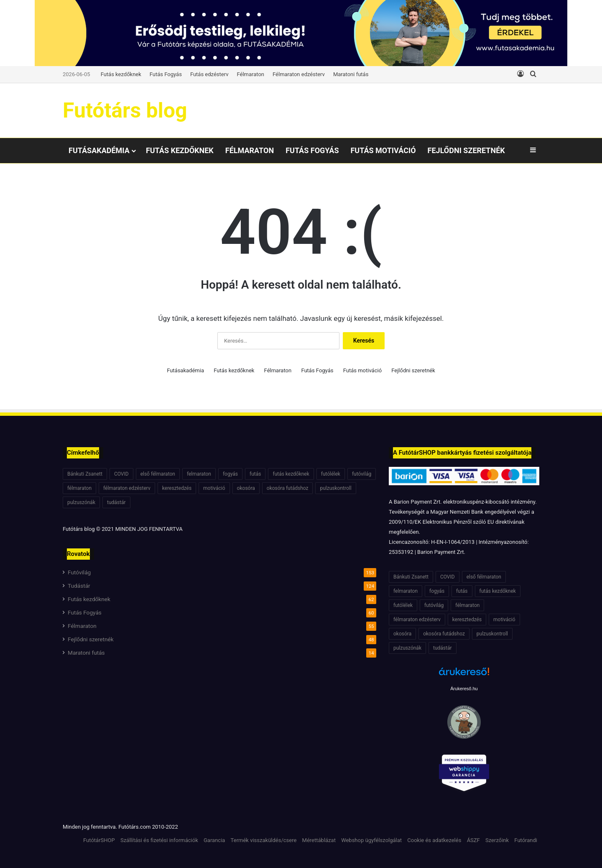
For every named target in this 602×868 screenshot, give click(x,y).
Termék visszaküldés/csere (264, 840)
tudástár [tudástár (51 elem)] (116, 502)
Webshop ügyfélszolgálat (371, 840)
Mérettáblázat (319, 840)
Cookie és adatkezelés (434, 840)
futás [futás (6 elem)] (255, 474)
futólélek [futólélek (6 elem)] (331, 474)
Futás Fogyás (166, 74)
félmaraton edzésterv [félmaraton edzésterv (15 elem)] (127, 488)
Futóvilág (79, 572)
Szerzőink (497, 840)
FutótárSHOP (99, 840)
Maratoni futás (351, 74)
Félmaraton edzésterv (299, 74)
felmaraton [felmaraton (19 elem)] (199, 474)
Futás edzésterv (209, 74)
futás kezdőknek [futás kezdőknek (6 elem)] (291, 474)
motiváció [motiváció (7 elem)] (214, 488)
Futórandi (526, 840)
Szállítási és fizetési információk (159, 840)
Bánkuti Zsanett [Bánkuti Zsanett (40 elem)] (85, 474)
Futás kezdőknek (121, 74)
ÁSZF (473, 840)
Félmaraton (251, 74)
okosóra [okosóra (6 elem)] (246, 488)
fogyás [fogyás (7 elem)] (230, 474)
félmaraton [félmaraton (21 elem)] (79, 488)
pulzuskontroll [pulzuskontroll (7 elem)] (335, 488)
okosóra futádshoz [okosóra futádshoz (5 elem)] (288, 488)
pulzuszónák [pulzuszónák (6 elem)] (81, 502)
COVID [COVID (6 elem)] (121, 474)
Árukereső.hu (464, 689)
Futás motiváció (383, 150)
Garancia (214, 840)
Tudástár (79, 586)
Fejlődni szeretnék (466, 150)
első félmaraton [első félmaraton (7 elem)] (158, 474)
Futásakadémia (99, 150)
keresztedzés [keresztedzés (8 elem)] (177, 488)
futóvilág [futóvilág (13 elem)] (362, 474)
